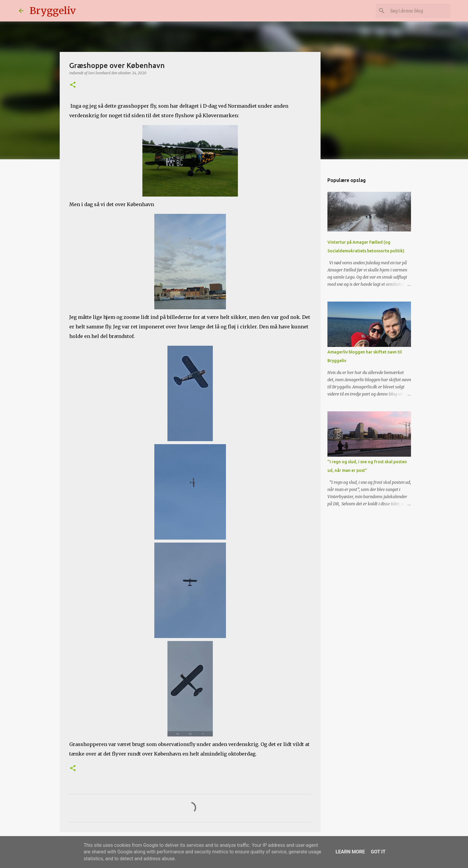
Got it (378, 852)
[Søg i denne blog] (419, 11)
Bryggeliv (53, 11)
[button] (73, 85)
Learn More (350, 852)
